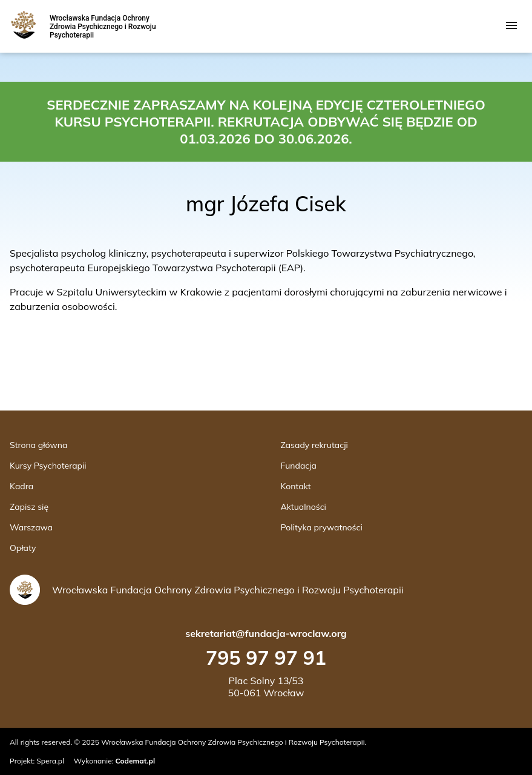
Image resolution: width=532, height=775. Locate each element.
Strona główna (38, 445)
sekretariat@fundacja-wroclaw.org (266, 633)
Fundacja (299, 466)
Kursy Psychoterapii (48, 466)
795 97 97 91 (266, 658)
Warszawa (31, 527)
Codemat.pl (135, 761)
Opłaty (23, 548)
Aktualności (304, 507)
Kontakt (296, 486)
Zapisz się (29, 507)
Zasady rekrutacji (314, 445)
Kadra (21, 486)
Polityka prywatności (322, 527)
